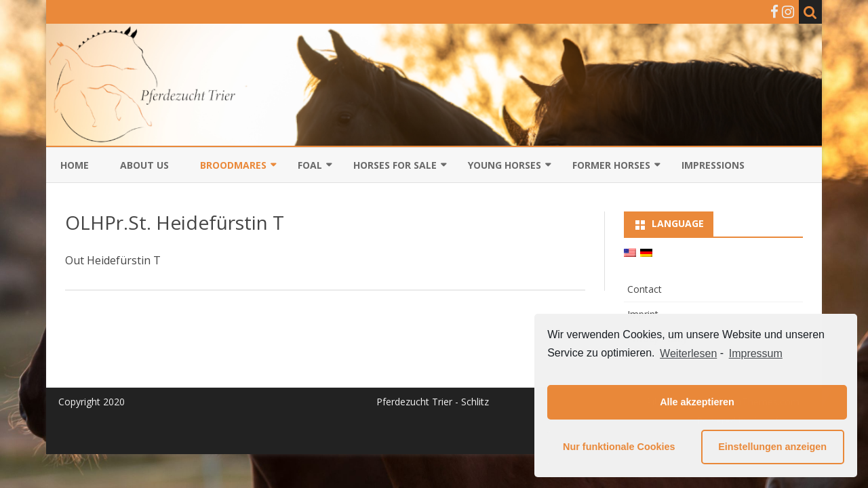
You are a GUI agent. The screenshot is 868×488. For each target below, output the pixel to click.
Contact (645, 289)
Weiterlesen (688, 353)
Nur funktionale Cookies (619, 447)
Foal (310, 165)
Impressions (713, 165)
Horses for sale (395, 165)
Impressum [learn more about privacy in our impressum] (756, 353)
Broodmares (233, 165)
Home (75, 165)
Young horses (505, 165)
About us (144, 165)
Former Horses (611, 165)
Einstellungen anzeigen (772, 447)
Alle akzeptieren (697, 402)
